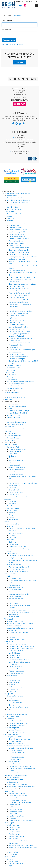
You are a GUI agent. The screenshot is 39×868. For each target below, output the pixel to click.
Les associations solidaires (18, 610)
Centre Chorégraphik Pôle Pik (21, 802)
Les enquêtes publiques (17, 725)
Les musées (11, 370)
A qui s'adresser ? (15, 603)
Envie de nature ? (10, 857)
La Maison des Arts (15, 809)
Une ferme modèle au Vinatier (19, 295)
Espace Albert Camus (18, 800)
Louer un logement (15, 730)
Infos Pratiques (14, 852)
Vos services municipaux (13, 420)
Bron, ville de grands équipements (18, 200)
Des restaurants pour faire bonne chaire (22, 338)
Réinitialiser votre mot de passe (12, 45)
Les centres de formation (15, 773)
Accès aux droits (12, 782)
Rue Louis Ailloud (17, 759)
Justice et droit (14, 617)
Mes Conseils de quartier (15, 395)
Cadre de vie (9, 642)
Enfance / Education (11, 445)
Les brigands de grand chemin (19, 334)
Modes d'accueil (14, 465)
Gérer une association (14, 626)
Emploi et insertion (13, 762)
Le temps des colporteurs (18, 291)
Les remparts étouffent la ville (19, 248)
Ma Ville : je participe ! (12, 393)
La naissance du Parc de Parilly (19, 252)
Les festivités (13, 538)
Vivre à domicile (12, 553)
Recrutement (20, 147)
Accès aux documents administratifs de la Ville (20, 142)
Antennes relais (14, 682)
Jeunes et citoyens (13, 508)
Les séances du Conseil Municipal (18, 411)
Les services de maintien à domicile (21, 556)
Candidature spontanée (15, 436)
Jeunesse (8, 499)
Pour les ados (13, 830)
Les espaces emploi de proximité (20, 766)
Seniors (7, 522)
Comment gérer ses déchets (16, 644)
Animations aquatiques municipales (21, 845)
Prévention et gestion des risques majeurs (21, 787)
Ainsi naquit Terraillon (16, 345)
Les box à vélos (14, 712)
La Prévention (14, 544)
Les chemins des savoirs (15, 864)
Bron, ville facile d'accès (15, 198)
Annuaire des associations (15, 621)
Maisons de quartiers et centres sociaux (20, 624)
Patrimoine (10, 218)
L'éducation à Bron (15, 452)
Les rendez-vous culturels (15, 816)
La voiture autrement (16, 703)
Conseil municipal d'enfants (16, 397)
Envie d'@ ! (8, 866)
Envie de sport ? (10, 823)
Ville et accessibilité (15, 590)
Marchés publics (10, 440)
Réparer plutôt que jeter (17, 671)
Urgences (29, 2)
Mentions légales (20, 138)
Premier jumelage (15, 309)
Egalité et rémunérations (20, 151)
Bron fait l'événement (12, 386)
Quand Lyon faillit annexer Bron (19, 250)
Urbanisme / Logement (12, 716)
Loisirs (9, 481)
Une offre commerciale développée (21, 748)
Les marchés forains (16, 750)
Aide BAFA (12, 513)
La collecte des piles (16, 669)
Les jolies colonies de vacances (19, 332)
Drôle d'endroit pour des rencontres (21, 821)
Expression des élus (13, 418)
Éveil (11, 458)
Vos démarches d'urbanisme (18, 721)
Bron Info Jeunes (12, 510)
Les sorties (13, 535)
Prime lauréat (13, 519)
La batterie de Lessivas (17, 354)
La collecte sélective (16, 651)
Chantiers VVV (14, 517)
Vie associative (9, 619)
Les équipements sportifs (15, 836)
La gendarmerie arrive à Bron (19, 356)
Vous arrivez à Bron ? (14, 214)
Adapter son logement (16, 599)
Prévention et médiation (15, 780)
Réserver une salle (15, 630)
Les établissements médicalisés (20, 572)
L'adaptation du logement (18, 558)
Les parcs (10, 859)
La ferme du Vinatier (16, 811)
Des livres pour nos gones (18, 359)
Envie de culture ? (10, 791)
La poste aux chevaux (16, 329)
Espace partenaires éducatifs (19, 497)
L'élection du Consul (16, 322)
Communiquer (14, 635)
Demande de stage (13, 438)
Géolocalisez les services (15, 424)
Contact (21, 104)
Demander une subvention (18, 639)
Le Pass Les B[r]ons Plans (15, 384)
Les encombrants (15, 658)
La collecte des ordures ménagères (21, 649)
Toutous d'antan (14, 341)
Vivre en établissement (14, 565)
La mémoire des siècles (17, 234)
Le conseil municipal (11, 404)
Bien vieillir (10, 540)
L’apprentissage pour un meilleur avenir (22, 277)
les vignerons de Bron (16, 243)
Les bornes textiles (15, 667)
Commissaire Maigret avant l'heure (21, 280)
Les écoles (13, 472)
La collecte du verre (16, 655)
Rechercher (20, 62)
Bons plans (10, 506)
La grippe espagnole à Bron (18, 232)
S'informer (12, 542)
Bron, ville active (12, 207)
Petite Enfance (12, 456)
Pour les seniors (14, 834)
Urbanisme (10, 719)
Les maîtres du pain (15, 352)
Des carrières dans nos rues (18, 230)
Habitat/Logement (13, 728)
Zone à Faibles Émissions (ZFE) (19, 707)
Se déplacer (13, 592)
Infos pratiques (14, 463)
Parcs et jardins (12, 377)
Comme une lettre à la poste (19, 223)
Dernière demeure (15, 225)
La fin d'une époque (16, 246)
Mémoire (10, 221)
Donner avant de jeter (16, 673)
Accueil (3, 15)
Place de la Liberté (17, 757)
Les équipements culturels (16, 793)
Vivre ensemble (12, 676)
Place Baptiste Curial (18, 753)
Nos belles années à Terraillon (19, 239)
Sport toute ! (13, 488)
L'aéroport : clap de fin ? (17, 286)
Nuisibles (12, 685)
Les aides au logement (17, 732)
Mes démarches (10, 427)
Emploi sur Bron (12, 504)
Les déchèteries (14, 653)
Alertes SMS (20, 2)
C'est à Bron (13, 454)
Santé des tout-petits (16, 461)
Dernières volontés (15, 227)
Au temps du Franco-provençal (19, 293)
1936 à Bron (13, 318)
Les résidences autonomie (18, 569)
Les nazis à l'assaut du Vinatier (19, 255)
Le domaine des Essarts (17, 270)
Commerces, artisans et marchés (18, 746)
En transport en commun (15, 696)
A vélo (9, 710)
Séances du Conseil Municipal (17, 413)
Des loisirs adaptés (15, 596)
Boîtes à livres (14, 814)
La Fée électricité (15, 347)
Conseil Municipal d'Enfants (18, 449)
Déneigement (14, 689)
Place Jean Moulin (17, 755)
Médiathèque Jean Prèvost (18, 796)
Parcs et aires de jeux (16, 492)
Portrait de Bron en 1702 (17, 320)
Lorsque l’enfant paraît (16, 336)
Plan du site (20, 135)
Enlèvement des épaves (17, 687)
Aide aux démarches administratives (21, 612)
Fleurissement (11, 375)
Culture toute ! (14, 490)
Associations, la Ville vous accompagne (20, 628)
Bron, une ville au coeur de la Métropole (18, 193)
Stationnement (14, 701)
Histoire (9, 216)
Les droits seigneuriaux (17, 325)
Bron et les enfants (13, 447)
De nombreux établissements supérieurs (20, 381)
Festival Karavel (14, 818)
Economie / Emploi (11, 735)
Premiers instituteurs (16, 241)
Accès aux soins (14, 585)
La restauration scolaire (17, 474)
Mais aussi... (13, 205)
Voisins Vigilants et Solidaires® (17, 784)
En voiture (10, 698)
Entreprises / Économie (15, 737)
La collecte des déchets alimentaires (21, 646)
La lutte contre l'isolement (18, 547)
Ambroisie (12, 691)
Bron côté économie (16, 744)
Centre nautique (12, 839)
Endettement (13, 615)
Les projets (8, 399)
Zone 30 (12, 705)
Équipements (13, 843)
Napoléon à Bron (15, 282)
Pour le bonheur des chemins (19, 289)
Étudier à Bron (11, 501)
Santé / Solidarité (10, 574)
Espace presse (20, 144)
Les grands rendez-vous (15, 388)
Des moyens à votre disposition (19, 633)
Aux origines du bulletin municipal (20, 311)
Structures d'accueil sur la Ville (19, 594)
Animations (10, 526)
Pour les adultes (14, 832)
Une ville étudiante (11, 379)
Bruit (10, 678)
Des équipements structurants (19, 203)
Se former (12, 637)
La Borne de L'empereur (17, 259)
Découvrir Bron (10, 212)
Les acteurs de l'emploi (17, 764)
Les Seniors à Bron (13, 524)
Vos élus (10, 408)
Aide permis (13, 515)
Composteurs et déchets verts (19, 660)
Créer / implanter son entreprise (20, 739)
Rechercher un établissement (19, 567)
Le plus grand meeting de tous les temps (23, 257)
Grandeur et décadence (17, 298)
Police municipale (13, 777)
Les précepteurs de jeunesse (19, 302)
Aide (20, 149)
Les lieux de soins (15, 578)
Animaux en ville (15, 680)
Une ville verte (9, 372)
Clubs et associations (14, 855)
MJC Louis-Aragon (15, 807)
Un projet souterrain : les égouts (20, 313)
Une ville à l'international (15, 366)
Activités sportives (13, 825)
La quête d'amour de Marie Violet (20, 300)
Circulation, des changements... (17, 714)
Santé (9, 576)
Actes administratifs (13, 415)
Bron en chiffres (12, 196)
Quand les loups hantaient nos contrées (22, 284)
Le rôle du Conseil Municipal (16, 406)
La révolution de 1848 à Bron (19, 327)
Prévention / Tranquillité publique (16, 775)
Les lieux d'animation (16, 533)
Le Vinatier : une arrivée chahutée (20, 343)
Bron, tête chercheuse (14, 209)
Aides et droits (11, 601)
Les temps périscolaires (17, 470)
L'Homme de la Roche (16, 316)
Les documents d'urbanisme (18, 723)
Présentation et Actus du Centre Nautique (23, 841)
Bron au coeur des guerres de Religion (22, 350)
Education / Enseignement (16, 467)
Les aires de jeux (12, 861)
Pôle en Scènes (14, 798)
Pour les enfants (14, 827)
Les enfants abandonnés (17, 236)
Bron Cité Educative (13, 495)
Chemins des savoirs (14, 368)
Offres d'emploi (12, 433)
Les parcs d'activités (16, 741)
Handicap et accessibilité (15, 587)
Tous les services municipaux (16, 422)
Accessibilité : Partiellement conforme (20, 140)
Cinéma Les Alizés (15, 805)
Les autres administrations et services (17, 429)
